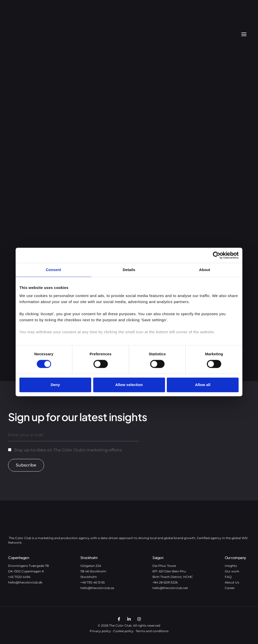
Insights (231, 566)
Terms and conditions (152, 631)
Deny (55, 385)
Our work (232, 571)
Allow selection (129, 385)
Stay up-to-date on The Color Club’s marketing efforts (68, 450)
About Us (232, 582)
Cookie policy (123, 631)
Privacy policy (100, 631)
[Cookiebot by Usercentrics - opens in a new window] (217, 255)
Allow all (203, 385)
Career (230, 588)
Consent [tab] (54, 270)
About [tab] (205, 270)
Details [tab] (129, 270)
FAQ (228, 577)
